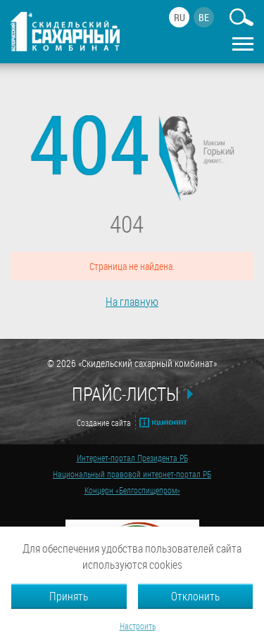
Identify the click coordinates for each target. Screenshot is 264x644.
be (204, 17)
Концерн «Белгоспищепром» (132, 490)
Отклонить (195, 596)
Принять (69, 596)
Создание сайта (104, 423)
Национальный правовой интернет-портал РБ (132, 474)
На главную (132, 301)
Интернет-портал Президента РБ (132, 458)
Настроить (138, 626)
